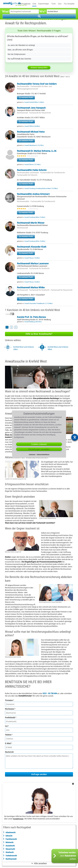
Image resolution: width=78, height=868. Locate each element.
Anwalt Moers (32, 165)
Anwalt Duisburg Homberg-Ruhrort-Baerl (41, 188)
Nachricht (9, 752)
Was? (6, 11)
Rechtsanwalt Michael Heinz (31, 132)
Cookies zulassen (39, 444)
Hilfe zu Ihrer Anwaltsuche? (39, 334)
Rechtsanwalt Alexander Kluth (32, 247)
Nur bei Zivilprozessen (17, 54)
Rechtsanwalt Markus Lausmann (33, 264)
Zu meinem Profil (26, 97)
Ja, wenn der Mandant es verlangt (21, 45)
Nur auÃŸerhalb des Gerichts (19, 59)
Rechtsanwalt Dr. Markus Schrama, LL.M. (37, 151)
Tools (53, 4)
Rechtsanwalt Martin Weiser (31, 223)
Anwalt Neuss (32, 258)
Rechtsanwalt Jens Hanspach (31, 108)
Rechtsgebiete (24, 4)
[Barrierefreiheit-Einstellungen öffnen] (75, 437)
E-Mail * (9, 743)
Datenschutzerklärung (43, 454)
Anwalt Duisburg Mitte (35, 217)
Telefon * (9, 735)
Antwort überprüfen (39, 68)
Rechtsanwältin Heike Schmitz (32, 170)
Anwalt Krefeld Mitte (34, 102)
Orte (34, 4)
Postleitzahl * (11, 717)
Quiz (60, 4)
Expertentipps (44, 4)
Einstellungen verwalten (39, 449)
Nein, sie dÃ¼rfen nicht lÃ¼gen (20, 50)
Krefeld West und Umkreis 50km (58, 348)
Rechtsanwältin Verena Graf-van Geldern (37, 84)
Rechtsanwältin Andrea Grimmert (33, 194)
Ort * (7, 726)
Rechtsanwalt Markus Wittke (31, 287)
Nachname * (10, 709)
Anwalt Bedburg (33, 322)
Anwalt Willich (32, 126)
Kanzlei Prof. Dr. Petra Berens (31, 317)
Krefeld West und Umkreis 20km (24, 348)
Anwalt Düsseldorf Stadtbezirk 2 (39, 303)
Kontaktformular (18, 819)
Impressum (32, 454)
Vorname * (9, 700)
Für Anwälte (69, 4)
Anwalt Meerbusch (34, 145)
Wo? (42, 11)
